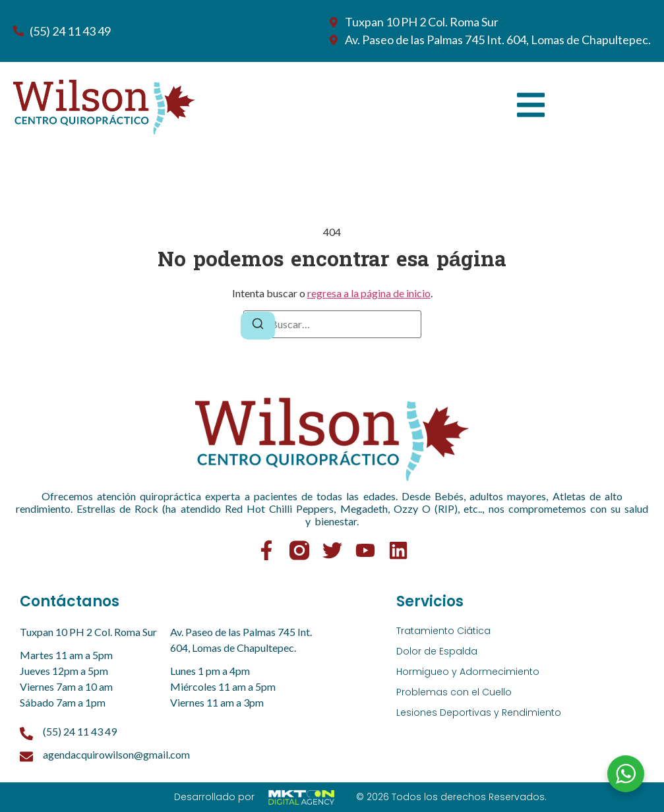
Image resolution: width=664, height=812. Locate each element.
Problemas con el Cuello (454, 692)
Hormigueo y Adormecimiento (468, 672)
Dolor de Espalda (437, 651)
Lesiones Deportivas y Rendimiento (479, 712)
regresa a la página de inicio (369, 293)
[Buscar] (258, 326)
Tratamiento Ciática (443, 631)
